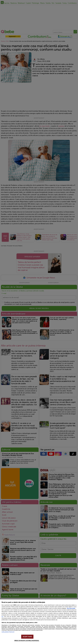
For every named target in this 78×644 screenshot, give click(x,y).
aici (2, 616)
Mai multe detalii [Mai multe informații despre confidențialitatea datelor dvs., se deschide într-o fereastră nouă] (71, 608)
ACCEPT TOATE (27, 637)
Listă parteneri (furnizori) (8, 632)
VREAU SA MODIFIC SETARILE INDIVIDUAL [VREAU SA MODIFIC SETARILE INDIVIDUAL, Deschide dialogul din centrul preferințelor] (27, 641)
